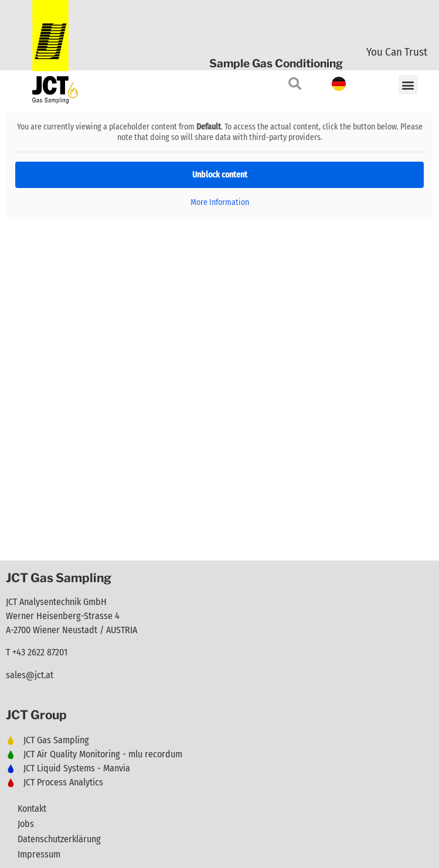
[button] (408, 85)
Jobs (26, 824)
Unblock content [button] (220, 175)
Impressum (39, 854)
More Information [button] (220, 202)
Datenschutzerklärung (59, 839)
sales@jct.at (30, 675)
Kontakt (32, 809)
